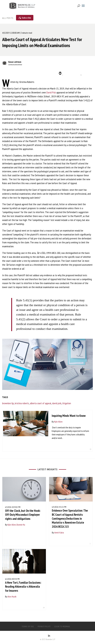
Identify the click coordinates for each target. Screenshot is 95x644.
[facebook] (86, 74)
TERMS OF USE (28, 626)
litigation (67, 403)
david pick (57, 403)
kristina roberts (22, 403)
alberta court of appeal (41, 403)
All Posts (8, 18)
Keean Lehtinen (15, 62)
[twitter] (69, 74)
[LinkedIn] (49, 636)
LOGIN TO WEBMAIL (62, 626)
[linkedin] (77, 74)
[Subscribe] (25, 18)
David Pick (51, 92)
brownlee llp (8, 403)
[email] (60, 74)
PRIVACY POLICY (44, 626)
